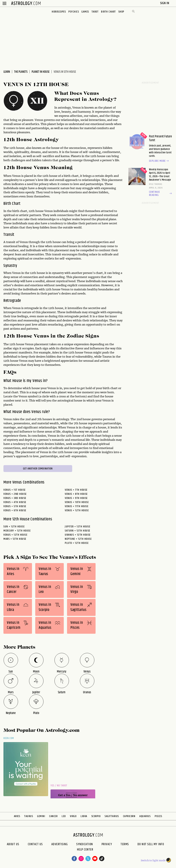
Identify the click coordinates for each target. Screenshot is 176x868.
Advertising (60, 844)
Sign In (165, 3)
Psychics (74, 12)
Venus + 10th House (77, 502)
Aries (17, 816)
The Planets (21, 72)
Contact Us (35, 844)
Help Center (85, 850)
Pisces (158, 816)
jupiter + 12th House (78, 527)
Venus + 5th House (15, 506)
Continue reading (161, 194)
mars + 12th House (15, 539)
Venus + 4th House (15, 502)
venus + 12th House (15, 535)
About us (13, 844)
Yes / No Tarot (59, 786)
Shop (121, 12)
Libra (84, 816)
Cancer (53, 816)
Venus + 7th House (76, 490)
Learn (7, 72)
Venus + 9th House (76, 498)
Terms (125, 844)
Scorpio (96, 816)
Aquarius (145, 816)
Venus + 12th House (77, 510)
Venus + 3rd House (15, 498)
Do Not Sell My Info (151, 844)
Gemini (41, 816)
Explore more (159, 161)
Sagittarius (112, 816)
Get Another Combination (38, 469)
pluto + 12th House (77, 543)
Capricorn (129, 816)
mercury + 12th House (17, 531)
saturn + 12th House (78, 531)
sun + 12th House (14, 527)
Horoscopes (59, 12)
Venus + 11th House (77, 506)
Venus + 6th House (15, 510)
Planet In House (41, 72)
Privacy (107, 844)
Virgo (73, 816)
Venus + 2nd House (15, 494)
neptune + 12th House (78, 539)
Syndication (85, 844)
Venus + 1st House (15, 490)
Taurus (29, 816)
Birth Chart (108, 12)
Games (85, 12)
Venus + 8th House (76, 494)
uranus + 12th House (78, 535)
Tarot (95, 12)
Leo (64, 816)
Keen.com (9, 738)
